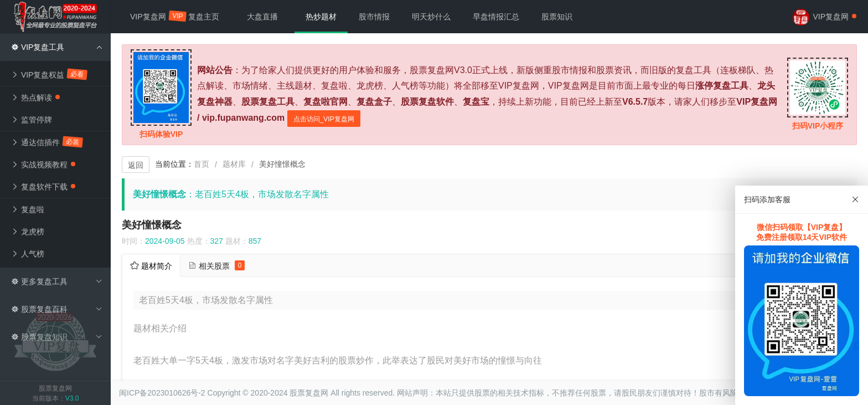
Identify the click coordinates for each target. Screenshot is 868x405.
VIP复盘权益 (50, 74)
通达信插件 (47, 142)
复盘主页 (204, 17)
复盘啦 (28, 209)
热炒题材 (321, 17)
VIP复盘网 (154, 16)
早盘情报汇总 (496, 17)
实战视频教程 (43, 165)
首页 (201, 164)
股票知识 (557, 17)
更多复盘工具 (57, 281)
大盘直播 (262, 17)
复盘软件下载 (43, 187)
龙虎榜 (28, 232)
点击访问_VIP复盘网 (324, 119)
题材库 (234, 164)
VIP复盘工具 (57, 47)
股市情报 (374, 17)
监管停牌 (32, 120)
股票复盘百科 (57, 309)
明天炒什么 (431, 17)
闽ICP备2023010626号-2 (162, 393)
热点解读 (35, 98)
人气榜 (28, 254)
